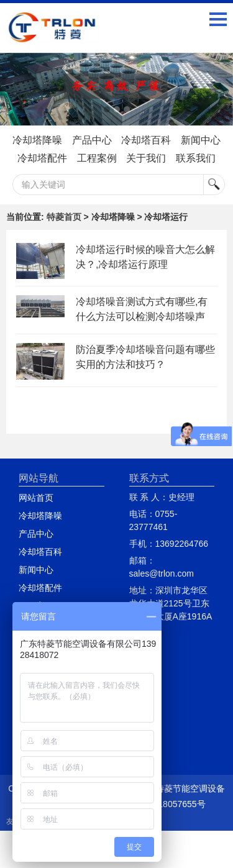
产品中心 (92, 140)
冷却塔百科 (146, 140)
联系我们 (196, 158)
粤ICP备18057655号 (166, 804)
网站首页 (36, 498)
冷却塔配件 (42, 158)
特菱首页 (64, 217)
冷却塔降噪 (37, 140)
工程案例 (97, 158)
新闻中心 (201, 140)
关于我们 (146, 158)
